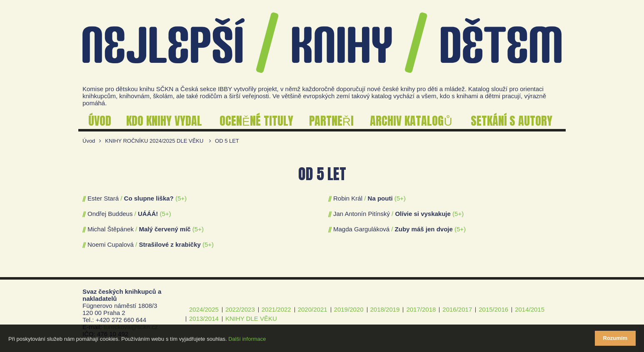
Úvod (89, 141)
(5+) (181, 198)
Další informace (247, 339)
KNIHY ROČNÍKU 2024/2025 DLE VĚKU (154, 141)
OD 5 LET (227, 141)
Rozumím (615, 338)
